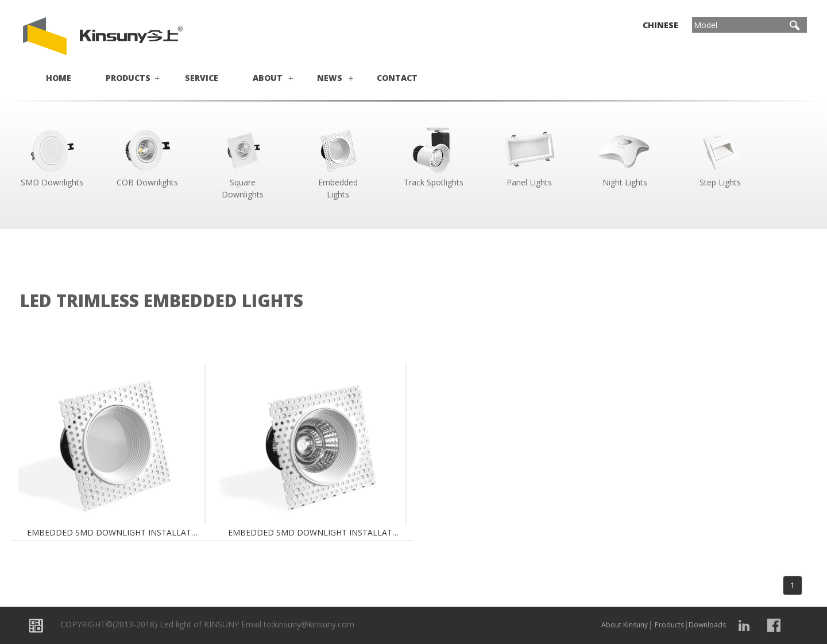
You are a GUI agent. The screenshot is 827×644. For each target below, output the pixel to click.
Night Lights (625, 156)
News (330, 78)
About (268, 78)
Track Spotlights (434, 156)
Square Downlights (243, 162)
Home (59, 78)
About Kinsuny (625, 625)
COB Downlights (147, 156)
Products (128, 78)
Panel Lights (529, 156)
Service (202, 78)
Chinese (660, 25)
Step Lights (720, 156)
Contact (397, 78)
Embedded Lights (338, 162)
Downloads (707, 625)
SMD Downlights (52, 156)
